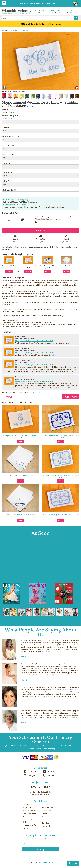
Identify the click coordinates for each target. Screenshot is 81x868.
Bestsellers (45, 823)
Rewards (73, 864)
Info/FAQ (45, 814)
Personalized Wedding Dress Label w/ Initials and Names (61, 515)
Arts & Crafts (27, 808)
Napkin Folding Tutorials (31, 817)
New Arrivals (46, 826)
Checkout (51, 3)
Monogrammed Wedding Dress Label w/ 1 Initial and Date (20, 437)
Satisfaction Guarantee (15, 205)
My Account (27, 3)
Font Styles (27, 828)
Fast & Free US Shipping (15, 200)
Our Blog (26, 804)
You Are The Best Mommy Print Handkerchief (20, 515)
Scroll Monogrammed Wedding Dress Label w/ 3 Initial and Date (61, 437)
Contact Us (50, 775)
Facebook (30, 771)
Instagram (30, 775)
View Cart (39, 3)
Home (4, 30)
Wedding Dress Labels (14, 30)
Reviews (8, 397)
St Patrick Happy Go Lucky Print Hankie (20, 475)
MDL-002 (26, 30)
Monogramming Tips (30, 825)
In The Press (46, 820)
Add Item (9, 271)
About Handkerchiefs (30, 811)
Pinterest (49, 771)
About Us (45, 804)
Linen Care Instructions (31, 814)
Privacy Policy (47, 811)
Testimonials (46, 817)
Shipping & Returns (48, 808)
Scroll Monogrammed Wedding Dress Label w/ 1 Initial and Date (61, 476)
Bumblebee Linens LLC (47, 862)
